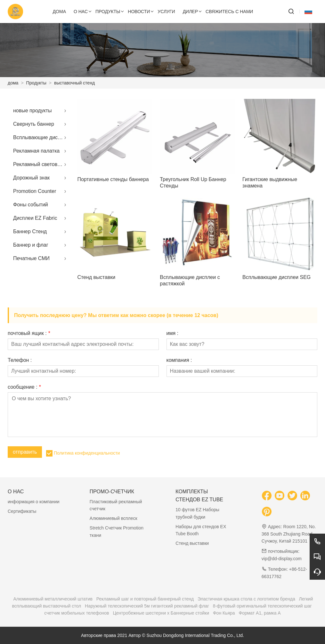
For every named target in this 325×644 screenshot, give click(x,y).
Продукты (36, 83)
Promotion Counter (35, 191)
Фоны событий (31, 205)
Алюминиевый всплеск (114, 518)
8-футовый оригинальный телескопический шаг (262, 606)
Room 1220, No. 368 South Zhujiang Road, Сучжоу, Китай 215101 (289, 534)
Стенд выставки (192, 543)
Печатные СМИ (31, 258)
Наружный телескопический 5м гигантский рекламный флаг (147, 606)
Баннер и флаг (31, 245)
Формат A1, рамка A (260, 613)
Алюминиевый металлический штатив (53, 599)
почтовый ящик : (29, 333)
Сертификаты (22, 511)
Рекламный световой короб (41, 164)
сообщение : (24, 387)
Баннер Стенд (30, 231)
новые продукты (32, 111)
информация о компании (33, 502)
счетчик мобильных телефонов (77, 613)
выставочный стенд (74, 83)
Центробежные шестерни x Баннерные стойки (161, 613)
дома (13, 83)
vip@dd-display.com (282, 559)
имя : (173, 333)
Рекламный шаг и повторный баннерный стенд (145, 599)
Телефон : (20, 360)
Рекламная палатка (36, 151)
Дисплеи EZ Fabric (35, 218)
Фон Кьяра (224, 613)
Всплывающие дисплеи (41, 137)
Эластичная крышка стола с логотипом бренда (246, 599)
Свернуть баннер (34, 124)
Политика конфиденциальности (87, 453)
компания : (179, 360)
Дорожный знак (31, 178)
